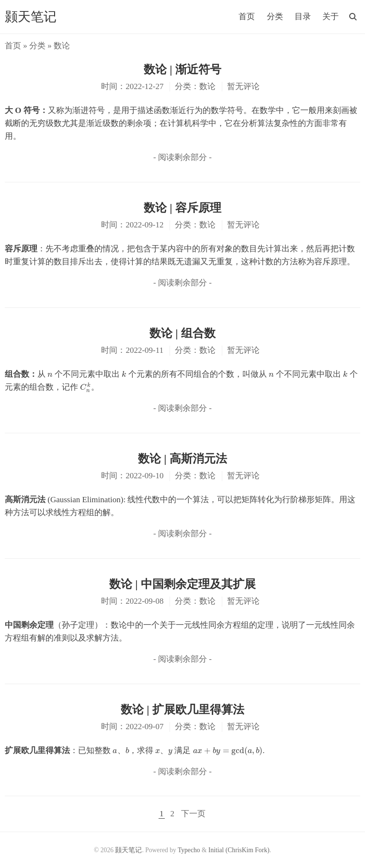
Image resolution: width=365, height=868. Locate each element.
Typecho (189, 850)
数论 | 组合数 (182, 333)
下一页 (193, 814)
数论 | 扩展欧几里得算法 (182, 710)
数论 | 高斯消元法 (182, 459)
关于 (331, 17)
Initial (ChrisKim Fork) (239, 850)
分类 (275, 17)
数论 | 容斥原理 (182, 208)
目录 (303, 17)
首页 (247, 17)
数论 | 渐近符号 (182, 69)
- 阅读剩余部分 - (182, 157)
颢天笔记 (31, 17)
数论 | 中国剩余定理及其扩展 (182, 584)
